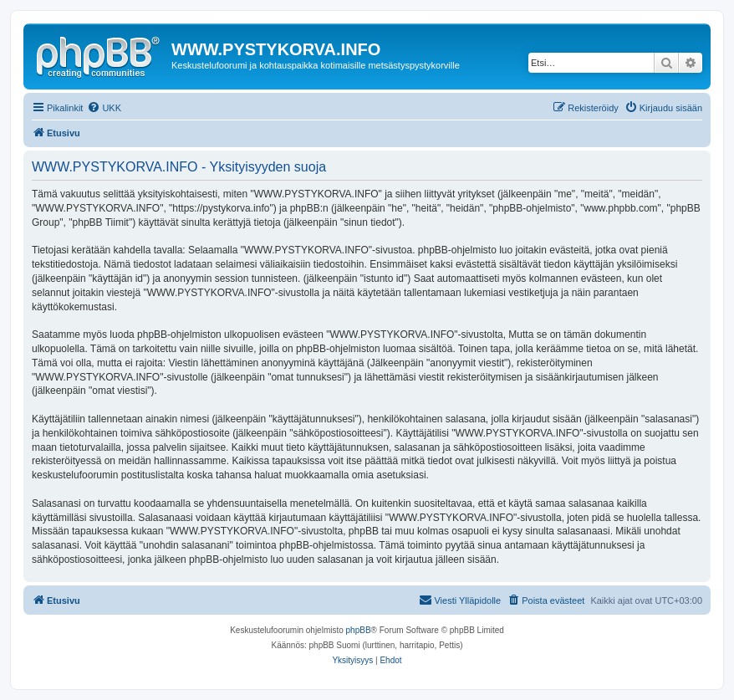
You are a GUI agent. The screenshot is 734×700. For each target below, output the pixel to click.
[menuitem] (104, 108)
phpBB (359, 630)
